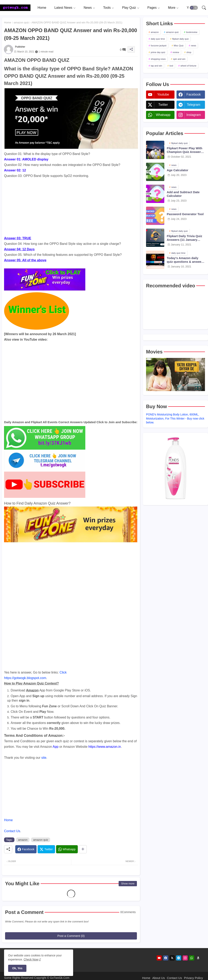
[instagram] (185, 958)
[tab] (42, 8)
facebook (194, 94)
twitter (163, 105)
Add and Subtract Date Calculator (183, 194)
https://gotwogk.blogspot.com (25, 678)
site (44, 758)
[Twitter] (46, 849)
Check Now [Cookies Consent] (31, 959)
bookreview (192, 32)
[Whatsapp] (67, 849)
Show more (128, 884)
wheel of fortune (188, 66)
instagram (193, 115)
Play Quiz (129, 8)
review (176, 52)
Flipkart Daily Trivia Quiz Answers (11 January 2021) (184, 238)
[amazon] (198, 958)
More (172, 8)
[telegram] (179, 958)
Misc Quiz (179, 46)
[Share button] (83, 849)
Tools (107, 8)
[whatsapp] (192, 958)
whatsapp (163, 115)
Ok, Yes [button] (17, 968)
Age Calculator (178, 170)
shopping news (158, 59)
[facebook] (166, 958)
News (88, 8)
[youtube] (159, 958)
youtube (163, 94)
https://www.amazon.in (105, 747)
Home (42, 8)
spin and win (179, 59)
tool (171, 66)
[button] (194, 8)
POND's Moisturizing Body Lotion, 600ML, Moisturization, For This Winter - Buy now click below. (175, 418)
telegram (194, 105)
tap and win (156, 66)
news (194, 46)
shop (189, 52)
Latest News (63, 8)
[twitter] (172, 958)
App (55, 747)
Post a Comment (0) (71, 936)
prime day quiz (158, 52)
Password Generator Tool (185, 214)
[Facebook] (26, 849)
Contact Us (12, 831)
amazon (23, 840)
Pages (152, 8)
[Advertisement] (71, 207)
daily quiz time (158, 39)
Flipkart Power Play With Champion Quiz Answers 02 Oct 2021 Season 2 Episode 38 (185, 150)
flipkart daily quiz (180, 39)
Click (63, 672)
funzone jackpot (159, 46)
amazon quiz (21, 22)
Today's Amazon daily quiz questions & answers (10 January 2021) (185, 260)
